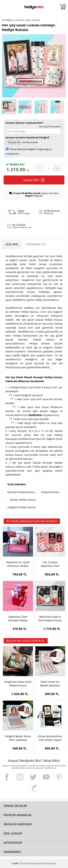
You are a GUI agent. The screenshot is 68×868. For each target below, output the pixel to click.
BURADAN (35, 415)
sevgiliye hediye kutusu (22, 507)
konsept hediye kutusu (21, 492)
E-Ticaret (23, 863)
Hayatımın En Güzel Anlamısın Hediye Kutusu (18, 564)
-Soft (15, 863)
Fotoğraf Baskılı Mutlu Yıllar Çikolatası (18, 738)
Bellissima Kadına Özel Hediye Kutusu (50, 618)
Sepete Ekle (34, 180)
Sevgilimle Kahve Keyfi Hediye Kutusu (18, 684)
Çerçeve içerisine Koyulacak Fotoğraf (27, 137)
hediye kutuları (50, 492)
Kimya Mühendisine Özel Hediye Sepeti (50, 738)
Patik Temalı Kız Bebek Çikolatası (50, 684)
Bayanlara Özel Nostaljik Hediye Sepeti (18, 619)
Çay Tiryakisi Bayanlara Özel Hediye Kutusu (50, 564)
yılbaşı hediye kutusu (23, 500)
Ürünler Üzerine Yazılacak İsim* (24, 123)
